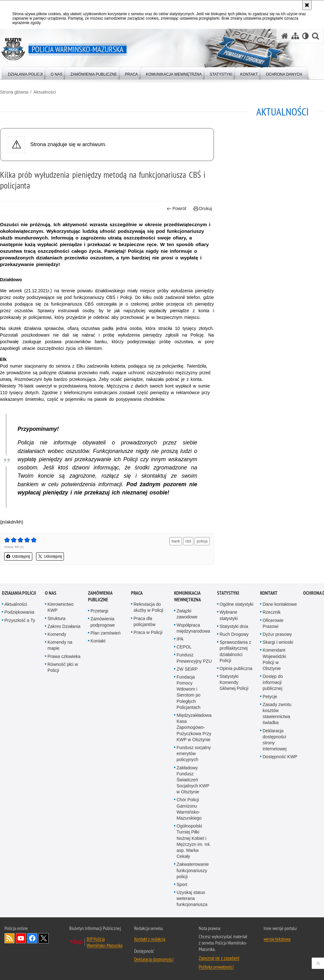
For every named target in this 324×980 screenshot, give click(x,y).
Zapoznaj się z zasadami (219, 958)
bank (176, 541)
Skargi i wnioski (278, 642)
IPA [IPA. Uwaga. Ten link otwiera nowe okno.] (180, 639)
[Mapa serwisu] (295, 36)
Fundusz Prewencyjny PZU (194, 658)
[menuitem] (25, 73)
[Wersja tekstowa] (305, 36)
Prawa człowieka (64, 656)
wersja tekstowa (277, 939)
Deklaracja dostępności (154, 959)
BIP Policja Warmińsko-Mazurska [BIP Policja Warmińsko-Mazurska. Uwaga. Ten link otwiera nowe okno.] (105, 942)
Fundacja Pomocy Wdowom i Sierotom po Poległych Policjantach (189, 692)
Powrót (177, 209)
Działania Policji (19, 593)
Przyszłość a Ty (20, 620)
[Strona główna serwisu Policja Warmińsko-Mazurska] (285, 36)
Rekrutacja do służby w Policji (148, 607)
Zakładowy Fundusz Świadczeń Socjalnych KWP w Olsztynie (193, 780)
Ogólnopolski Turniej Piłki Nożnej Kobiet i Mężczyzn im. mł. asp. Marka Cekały (193, 841)
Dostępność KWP (280, 757)
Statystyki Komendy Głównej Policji (234, 682)
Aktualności (45, 92)
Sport (182, 884)
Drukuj (203, 209)
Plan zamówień (106, 633)
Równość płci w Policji (63, 667)
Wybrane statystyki (229, 615)
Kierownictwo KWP (60, 607)
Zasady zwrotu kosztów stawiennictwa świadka (277, 714)
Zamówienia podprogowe (103, 622)
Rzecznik (272, 612)
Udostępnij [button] (18, 556)
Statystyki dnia (234, 626)
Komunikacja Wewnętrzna (187, 596)
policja (202, 541)
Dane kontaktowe (280, 604)
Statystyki (228, 593)
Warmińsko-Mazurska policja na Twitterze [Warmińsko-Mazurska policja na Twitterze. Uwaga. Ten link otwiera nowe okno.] (44, 938)
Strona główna (14, 92)
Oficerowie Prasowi (273, 623)
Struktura (56, 618)
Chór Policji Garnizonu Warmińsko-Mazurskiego (189, 809)
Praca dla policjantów (144, 621)
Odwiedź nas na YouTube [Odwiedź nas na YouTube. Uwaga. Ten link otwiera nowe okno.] (21, 938)
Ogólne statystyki (237, 604)
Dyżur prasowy (277, 634)
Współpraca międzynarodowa (193, 628)
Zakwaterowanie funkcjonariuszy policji (193, 870)
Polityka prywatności (216, 967)
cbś (188, 541)
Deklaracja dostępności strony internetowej (275, 740)
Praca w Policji (148, 632)
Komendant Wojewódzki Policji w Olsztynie (274, 659)
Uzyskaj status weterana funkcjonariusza (192, 898)
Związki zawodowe (187, 614)
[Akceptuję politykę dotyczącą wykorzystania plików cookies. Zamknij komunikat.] (307, 5)
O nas (51, 593)
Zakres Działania (64, 626)
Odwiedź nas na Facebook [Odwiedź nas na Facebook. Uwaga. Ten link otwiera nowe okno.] (32, 938)
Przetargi (99, 611)
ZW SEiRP (187, 669)
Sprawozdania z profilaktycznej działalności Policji (235, 651)
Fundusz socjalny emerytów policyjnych (194, 754)
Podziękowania (19, 612)
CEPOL (184, 647)
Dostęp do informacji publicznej (273, 682)
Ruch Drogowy (234, 634)
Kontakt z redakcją (150, 939)
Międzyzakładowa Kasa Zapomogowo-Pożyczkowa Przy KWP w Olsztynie (194, 727)
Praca (137, 593)
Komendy (57, 634)
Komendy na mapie (60, 645)
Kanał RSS (9, 938)
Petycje (270, 697)
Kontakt (98, 641)
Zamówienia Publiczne (100, 596)
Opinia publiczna (236, 668)
